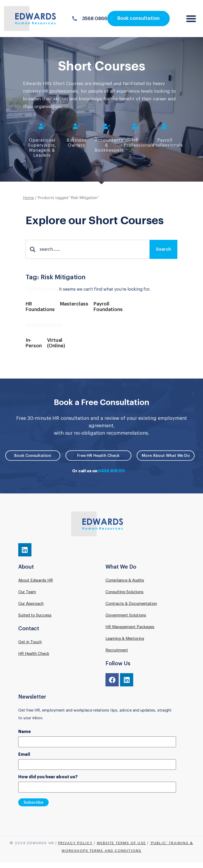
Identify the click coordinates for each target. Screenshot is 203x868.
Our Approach (31, 604)
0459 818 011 (111, 471)
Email (24, 754)
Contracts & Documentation (131, 604)
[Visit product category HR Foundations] (40, 310)
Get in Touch (30, 642)
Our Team (27, 592)
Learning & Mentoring (125, 639)
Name (24, 732)
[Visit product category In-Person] (34, 347)
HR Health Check (34, 654)
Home (28, 201)
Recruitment (117, 650)
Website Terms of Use (121, 843)
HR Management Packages (130, 627)
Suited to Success (35, 615)
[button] (191, 19)
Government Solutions (126, 615)
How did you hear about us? (48, 777)
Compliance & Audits (125, 580)
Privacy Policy (75, 843)
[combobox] (88, 253)
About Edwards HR (36, 580)
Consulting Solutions (124, 592)
